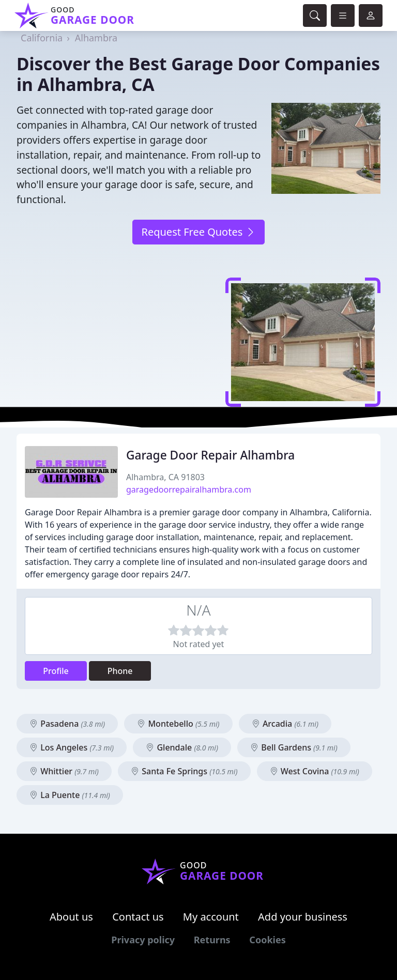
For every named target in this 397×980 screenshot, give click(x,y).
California (42, 38)
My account (211, 917)
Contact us (138, 917)
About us (71, 917)
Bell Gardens (294, 747)
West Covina (315, 771)
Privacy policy (143, 940)
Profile (56, 671)
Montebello (178, 724)
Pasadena (67, 724)
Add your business (303, 917)
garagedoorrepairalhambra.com (189, 489)
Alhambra (96, 38)
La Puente (70, 795)
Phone (120, 671)
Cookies (267, 940)
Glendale (182, 747)
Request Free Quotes (198, 232)
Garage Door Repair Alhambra (210, 455)
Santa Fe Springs (184, 771)
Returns (212, 940)
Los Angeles (72, 747)
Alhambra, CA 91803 (165, 477)
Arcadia (285, 724)
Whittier (64, 771)
